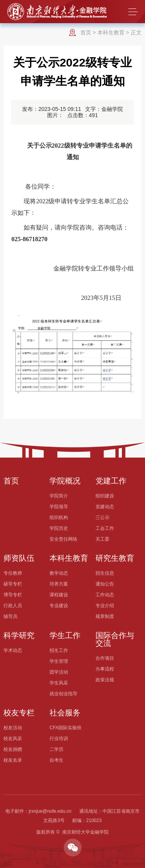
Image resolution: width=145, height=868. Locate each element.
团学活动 (59, 672)
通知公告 (105, 584)
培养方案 (59, 584)
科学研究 (19, 635)
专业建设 (59, 606)
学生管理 (59, 661)
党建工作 (111, 481)
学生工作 (65, 635)
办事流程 (105, 669)
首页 (86, 32)
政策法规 (105, 680)
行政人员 (13, 606)
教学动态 (59, 573)
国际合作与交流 (115, 639)
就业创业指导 (63, 694)
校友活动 (13, 728)
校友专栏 (19, 713)
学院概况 (65, 481)
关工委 (102, 539)
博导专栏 (13, 595)
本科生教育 (111, 32)
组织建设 (105, 496)
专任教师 (13, 573)
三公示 (102, 517)
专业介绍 (105, 606)
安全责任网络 (63, 539)
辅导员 (10, 616)
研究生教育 (115, 558)
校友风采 (13, 739)
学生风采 (59, 683)
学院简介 (59, 496)
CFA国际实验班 (66, 728)
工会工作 (105, 528)
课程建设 (59, 595)
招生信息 (105, 573)
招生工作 (59, 650)
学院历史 (59, 528)
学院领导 (59, 507)
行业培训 (59, 739)
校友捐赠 (13, 749)
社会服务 (65, 713)
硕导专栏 (13, 584)
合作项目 (105, 658)
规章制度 (105, 616)
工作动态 (105, 595)
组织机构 (59, 517)
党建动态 (105, 507)
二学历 (56, 749)
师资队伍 (19, 558)
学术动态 (13, 650)
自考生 (56, 760)
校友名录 (13, 760)
